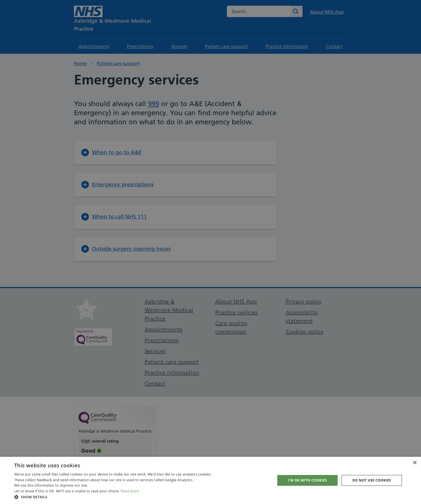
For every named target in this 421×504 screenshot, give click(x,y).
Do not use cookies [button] (372, 480)
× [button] (415, 463)
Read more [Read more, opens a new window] (130, 491)
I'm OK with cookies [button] (308, 480)
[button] (113, 497)
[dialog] (210, 252)
